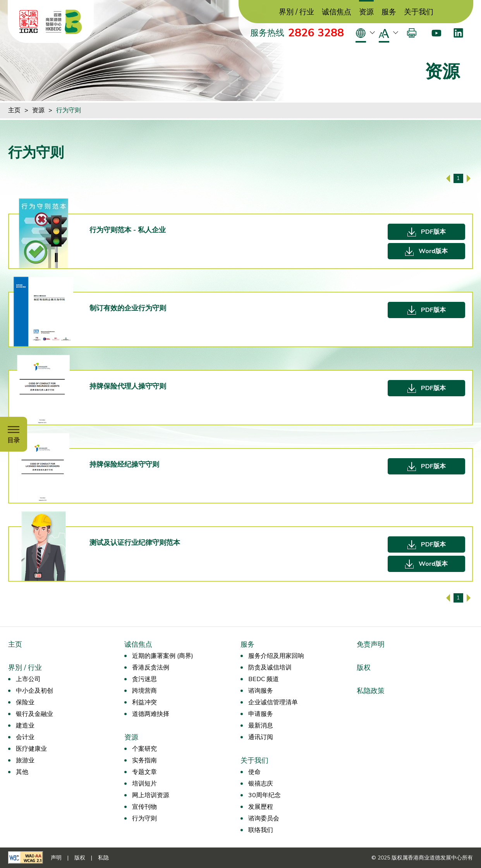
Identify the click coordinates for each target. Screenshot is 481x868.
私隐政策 (371, 691)
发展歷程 (261, 807)
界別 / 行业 (296, 12)
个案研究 (144, 749)
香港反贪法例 (151, 668)
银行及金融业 (34, 714)
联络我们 (261, 830)
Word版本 (433, 251)
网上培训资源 (151, 795)
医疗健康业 (31, 749)
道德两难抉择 (151, 714)
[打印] (412, 33)
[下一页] (469, 178)
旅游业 (25, 760)
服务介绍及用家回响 (276, 656)
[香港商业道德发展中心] (64, 22)
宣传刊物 (144, 807)
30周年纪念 (265, 795)
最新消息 (261, 726)
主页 (14, 110)
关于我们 (419, 12)
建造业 (25, 726)
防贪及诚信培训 (270, 668)
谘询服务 (261, 691)
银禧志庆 (261, 784)
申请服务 (261, 714)
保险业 (25, 702)
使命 (254, 772)
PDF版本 (433, 232)
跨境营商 (144, 691)
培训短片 (144, 784)
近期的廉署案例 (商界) (163, 656)
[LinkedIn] (458, 33)
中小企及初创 (34, 691)
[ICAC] (29, 22)
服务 (389, 12)
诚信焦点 (337, 12)
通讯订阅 (261, 737)
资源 (366, 12)
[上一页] (448, 178)
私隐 (103, 858)
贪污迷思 (144, 679)
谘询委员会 (264, 818)
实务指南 (144, 760)
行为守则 (69, 110)
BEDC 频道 (264, 679)
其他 (22, 772)
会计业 (25, 737)
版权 (364, 668)
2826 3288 (316, 33)
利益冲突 (144, 702)
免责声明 (371, 644)
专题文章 (144, 772)
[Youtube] (436, 33)
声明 (56, 858)
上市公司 (28, 679)
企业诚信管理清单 (273, 702)
